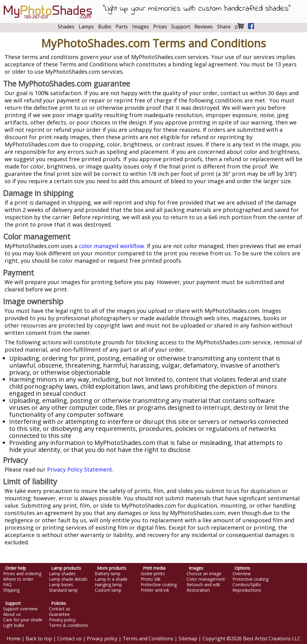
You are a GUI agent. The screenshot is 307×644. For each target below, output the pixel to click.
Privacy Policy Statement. (80, 469)
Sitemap (188, 638)
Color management (206, 579)
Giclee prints (153, 574)
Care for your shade (23, 620)
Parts (122, 27)
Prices (160, 27)
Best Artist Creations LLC (272, 638)
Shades (66, 27)
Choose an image (204, 574)
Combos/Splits (247, 585)
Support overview (20, 609)
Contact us (60, 609)
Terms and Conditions (148, 638)
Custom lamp (108, 590)
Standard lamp (63, 590)
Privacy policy (62, 620)
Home (14, 638)
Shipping (11, 590)
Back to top (39, 638)
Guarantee (59, 614)
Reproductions (247, 590)
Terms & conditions (68, 625)
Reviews (204, 27)
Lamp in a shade (111, 579)
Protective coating (159, 585)
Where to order (18, 579)
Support (181, 27)
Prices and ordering (22, 574)
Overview (242, 574)
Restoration (198, 590)
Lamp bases (61, 585)
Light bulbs (14, 625)
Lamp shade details (68, 579)
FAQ (7, 585)
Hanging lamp (108, 585)
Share (224, 27)
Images (141, 27)
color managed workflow (111, 246)
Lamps (86, 27)
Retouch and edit (203, 585)
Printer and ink (155, 590)
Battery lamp (108, 574)
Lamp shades (62, 574)
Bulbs (105, 27)
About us (12, 614)
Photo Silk (151, 579)
